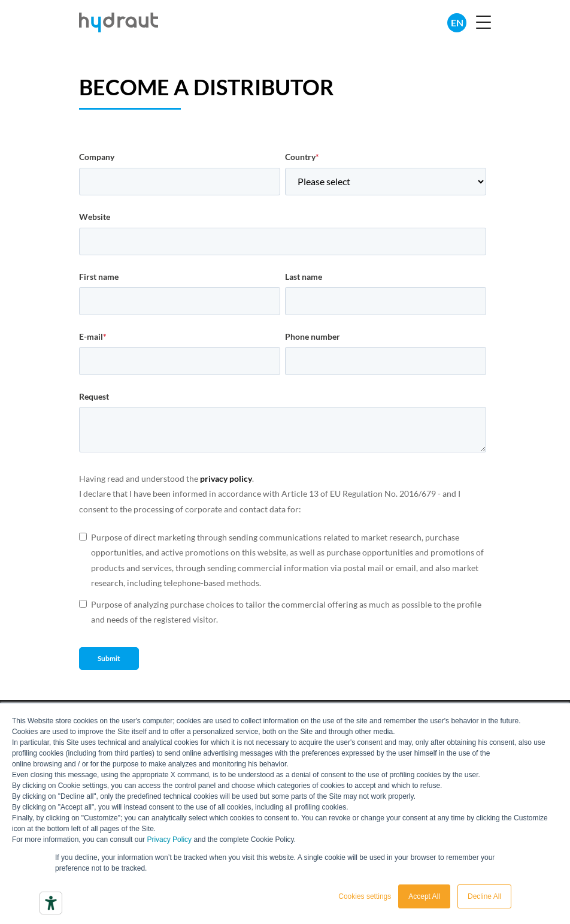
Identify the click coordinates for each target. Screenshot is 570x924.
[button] (483, 23)
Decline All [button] (484, 896)
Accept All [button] (424, 896)
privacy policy (226, 478)
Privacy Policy (169, 840)
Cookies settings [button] (365, 896)
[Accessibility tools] (51, 903)
